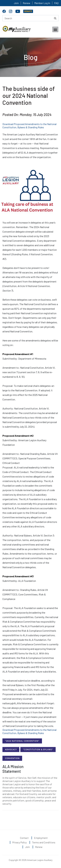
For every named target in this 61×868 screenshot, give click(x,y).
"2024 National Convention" (22, 741)
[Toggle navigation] (55, 29)
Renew (27, 3)
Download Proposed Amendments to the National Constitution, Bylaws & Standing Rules (29, 126)
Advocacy (11, 750)
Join (16, 3)
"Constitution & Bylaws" (38, 750)
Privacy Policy (20, 842)
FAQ (56, 3)
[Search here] (30, 18)
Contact (24, 838)
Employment (41, 838)
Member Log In (42, 3)
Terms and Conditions (44, 842)
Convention (12, 758)
